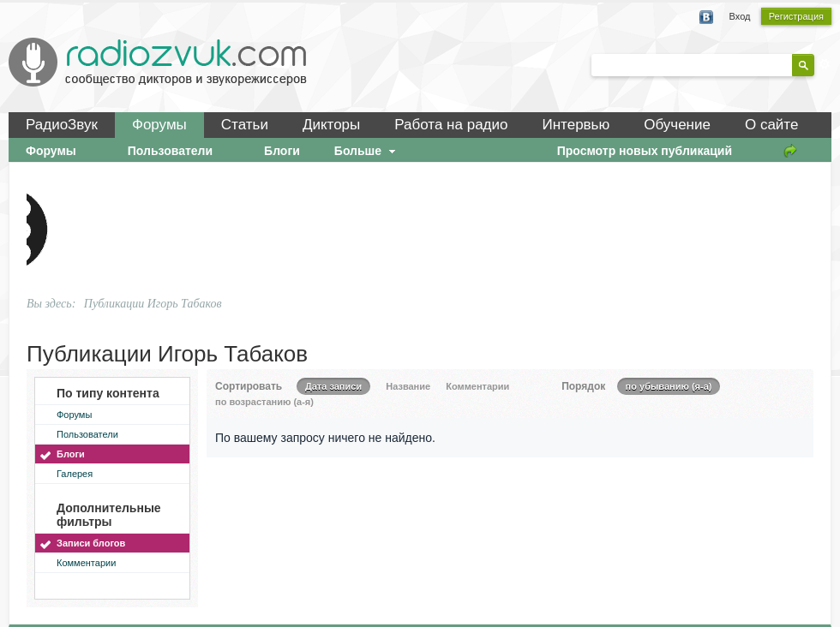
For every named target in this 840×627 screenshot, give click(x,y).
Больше (367, 151)
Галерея (75, 474)
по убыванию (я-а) (669, 386)
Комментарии (86, 563)
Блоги (71, 454)
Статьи (245, 125)
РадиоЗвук (62, 125)
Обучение (677, 125)
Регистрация (796, 16)
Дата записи (333, 386)
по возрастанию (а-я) (264, 402)
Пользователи (87, 434)
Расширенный (825, 64)
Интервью (576, 125)
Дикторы (331, 125)
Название (408, 386)
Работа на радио (451, 125)
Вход (740, 16)
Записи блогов (91, 543)
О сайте (771, 125)
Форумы (159, 125)
